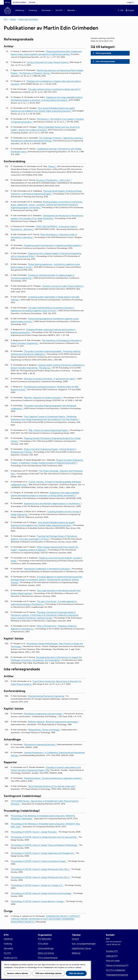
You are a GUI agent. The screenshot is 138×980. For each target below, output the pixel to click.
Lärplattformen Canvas (81, 948)
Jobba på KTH (112, 956)
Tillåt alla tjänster (76, 973)
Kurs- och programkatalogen (84, 944)
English (131, 10)
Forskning (8, 944)
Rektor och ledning (46, 953)
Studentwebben (20, 2)
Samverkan (8, 948)
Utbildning (8, 939)
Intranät (32, 2)
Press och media (113, 961)
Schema (75, 939)
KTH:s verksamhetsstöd (48, 958)
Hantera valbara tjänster (18, 973)
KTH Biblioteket (45, 939)
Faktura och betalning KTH (117, 965)
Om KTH (7, 953)
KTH (6, 19)
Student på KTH (10, 958)
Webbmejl (76, 953)
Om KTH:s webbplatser (116, 970)
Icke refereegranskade (105, 61)
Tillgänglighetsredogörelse (117, 975)
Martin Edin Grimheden (28, 19)
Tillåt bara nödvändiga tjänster (49, 973)
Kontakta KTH (112, 951)
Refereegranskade (103, 53)
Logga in (130, 2)
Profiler (13, 19)
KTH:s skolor (43, 944)
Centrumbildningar (46, 948)
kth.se (8, 2)
